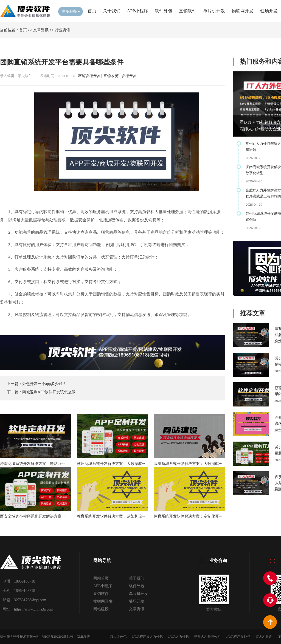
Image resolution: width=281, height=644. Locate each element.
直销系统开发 (89, 76)
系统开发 (129, 76)
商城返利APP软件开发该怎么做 (49, 392)
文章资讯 (41, 30)
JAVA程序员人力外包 (147, 637)
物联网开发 (243, 11)
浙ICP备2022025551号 (57, 637)
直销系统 (111, 76)
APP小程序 (138, 11)
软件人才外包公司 (207, 637)
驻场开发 (269, 11)
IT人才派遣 (264, 637)
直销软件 (188, 11)
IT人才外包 (118, 637)
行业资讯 (63, 30)
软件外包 (164, 11)
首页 (92, 11)
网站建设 (101, 609)
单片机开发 (214, 11)
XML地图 (84, 637)
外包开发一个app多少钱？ (44, 384)
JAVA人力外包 (179, 637)
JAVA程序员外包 (238, 637)
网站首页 (101, 578)
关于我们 (112, 11)
